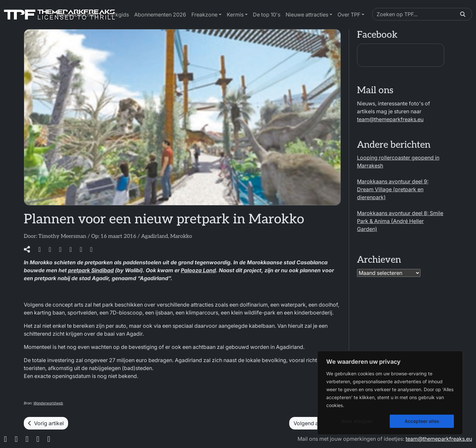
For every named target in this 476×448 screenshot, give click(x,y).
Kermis (235, 15)
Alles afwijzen (357, 421)
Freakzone (204, 15)
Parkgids (118, 15)
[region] (390, 393)
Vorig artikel (46, 423)
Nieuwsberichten (77, 15)
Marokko (181, 236)
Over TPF (349, 15)
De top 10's (267, 15)
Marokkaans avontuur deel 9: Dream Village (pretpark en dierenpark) (393, 189)
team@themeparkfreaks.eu (390, 119)
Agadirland (155, 236)
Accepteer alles (422, 421)
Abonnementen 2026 (160, 15)
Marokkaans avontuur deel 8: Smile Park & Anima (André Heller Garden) (400, 221)
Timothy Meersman (62, 236)
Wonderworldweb (48, 403)
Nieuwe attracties (307, 15)
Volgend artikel (315, 423)
